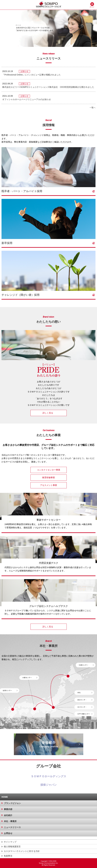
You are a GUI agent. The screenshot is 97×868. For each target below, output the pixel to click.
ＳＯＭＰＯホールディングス (49, 776)
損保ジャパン (49, 785)
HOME (5, 797)
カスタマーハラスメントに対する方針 (22, 851)
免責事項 (8, 856)
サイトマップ (10, 842)
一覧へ (93, 108)
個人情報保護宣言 (12, 847)
